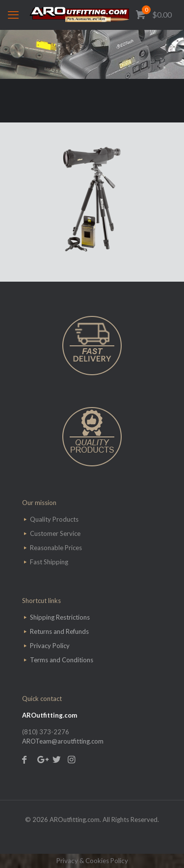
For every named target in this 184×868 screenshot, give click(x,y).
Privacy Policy (50, 646)
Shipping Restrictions (60, 617)
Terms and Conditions (62, 660)
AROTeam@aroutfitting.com (63, 741)
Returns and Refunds (59, 631)
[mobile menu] (13, 15)
